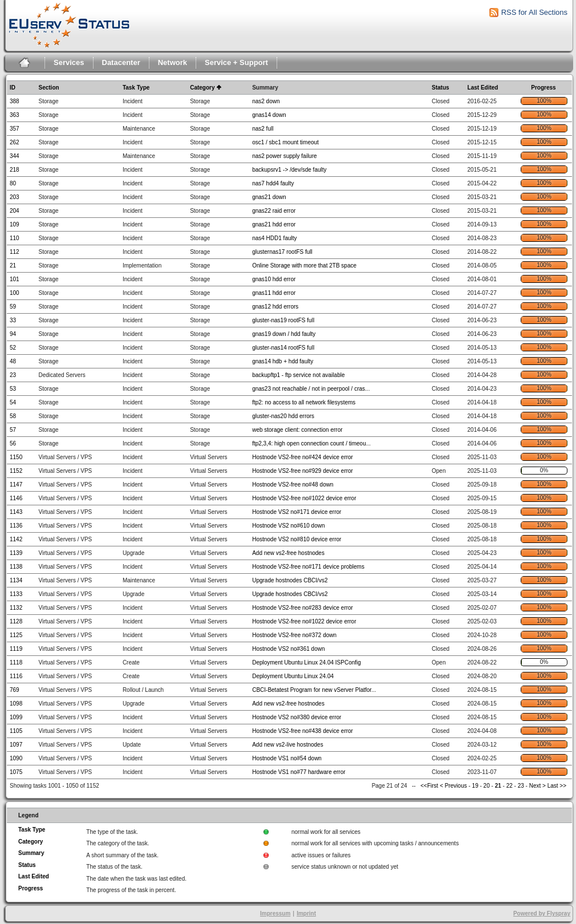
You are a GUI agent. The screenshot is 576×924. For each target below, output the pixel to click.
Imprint (306, 913)
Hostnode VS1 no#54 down (287, 758)
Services (69, 62)
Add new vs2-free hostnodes (288, 553)
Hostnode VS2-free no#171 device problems (308, 567)
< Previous (453, 786)
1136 (16, 526)
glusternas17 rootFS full (282, 252)
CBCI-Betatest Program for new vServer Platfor (312, 690)
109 (15, 224)
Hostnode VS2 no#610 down (288, 526)
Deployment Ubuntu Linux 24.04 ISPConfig (307, 662)
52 (13, 348)
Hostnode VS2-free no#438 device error (303, 731)
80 (13, 183)
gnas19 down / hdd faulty (284, 334)
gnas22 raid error (274, 211)
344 (15, 156)
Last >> (556, 786)
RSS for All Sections (534, 12)
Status (441, 88)
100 (15, 293)
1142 (16, 539)
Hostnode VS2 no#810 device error (297, 539)
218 (15, 170)
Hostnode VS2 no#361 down (288, 649)
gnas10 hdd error (274, 279)
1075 (16, 772)
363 (15, 115)
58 (13, 416)
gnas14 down (269, 115)
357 (15, 129)
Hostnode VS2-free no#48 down (293, 485)
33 (13, 320)
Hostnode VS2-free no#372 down (294, 635)
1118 (16, 662)
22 (510, 786)
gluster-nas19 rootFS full (283, 320)
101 (15, 279)
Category (202, 88)
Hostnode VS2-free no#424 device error (303, 457)
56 (13, 443)
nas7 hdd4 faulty (273, 183)
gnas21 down (269, 197)
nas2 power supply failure (284, 156)
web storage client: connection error (297, 430)
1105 (16, 731)
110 (15, 238)
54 (13, 402)
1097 (16, 745)
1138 (16, 567)
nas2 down (266, 101)
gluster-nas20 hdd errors (283, 416)
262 (15, 142)
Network (173, 62)
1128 (16, 621)
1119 (16, 649)
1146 (16, 498)
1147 (16, 485)
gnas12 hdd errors (275, 307)
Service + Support (236, 62)
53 (13, 389)
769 (15, 690)
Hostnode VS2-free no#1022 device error (304, 498)
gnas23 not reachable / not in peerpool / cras (309, 389)
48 (13, 361)
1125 (16, 635)
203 (15, 197)
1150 (16, 457)
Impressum (275, 913)
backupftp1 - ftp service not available (298, 375)
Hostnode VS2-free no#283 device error (303, 608)
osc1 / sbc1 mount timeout (285, 142)
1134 (16, 580)
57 (13, 430)
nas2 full (263, 129)
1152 (16, 471)
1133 (16, 594)
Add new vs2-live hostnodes (288, 745)
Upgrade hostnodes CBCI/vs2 (290, 580)
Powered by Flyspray (542, 913)
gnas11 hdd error (274, 293)
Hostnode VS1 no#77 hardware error (299, 772)
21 (13, 266)
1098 (16, 704)
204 (15, 211)
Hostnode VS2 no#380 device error (297, 717)
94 (13, 334)
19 (475, 786)
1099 (16, 717)
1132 (16, 608)
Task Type (136, 88)
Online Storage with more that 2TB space (304, 266)
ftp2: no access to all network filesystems (304, 402)
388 (15, 101)
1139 (16, 553)
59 (13, 307)
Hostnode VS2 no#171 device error (297, 512)
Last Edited (483, 88)
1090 (16, 758)
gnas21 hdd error (274, 224)
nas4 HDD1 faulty (274, 238)
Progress (543, 88)
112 (15, 252)
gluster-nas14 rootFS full (283, 348)
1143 (16, 512)
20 (487, 786)
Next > (538, 786)
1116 (16, 676)
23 (13, 375)
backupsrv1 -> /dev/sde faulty (289, 170)
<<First (430, 786)
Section (48, 88)
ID (13, 88)
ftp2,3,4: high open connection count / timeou (309, 443)
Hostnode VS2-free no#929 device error (303, 471)
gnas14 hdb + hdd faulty (283, 361)
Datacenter (121, 62)
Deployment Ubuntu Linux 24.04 (293, 676)
